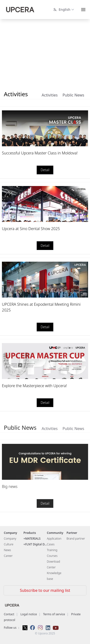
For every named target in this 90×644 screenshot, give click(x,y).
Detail (45, 170)
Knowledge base (54, 576)
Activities (50, 95)
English (64, 10)
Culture (9, 544)
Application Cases (54, 541)
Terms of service (54, 614)
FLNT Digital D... (36, 544)
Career (8, 556)
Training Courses (52, 553)
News (7, 550)
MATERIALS (33, 539)
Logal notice (29, 614)
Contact (9, 614)
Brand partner (76, 539)
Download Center (53, 564)
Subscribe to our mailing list (45, 590)
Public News (73, 95)
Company (10, 539)
